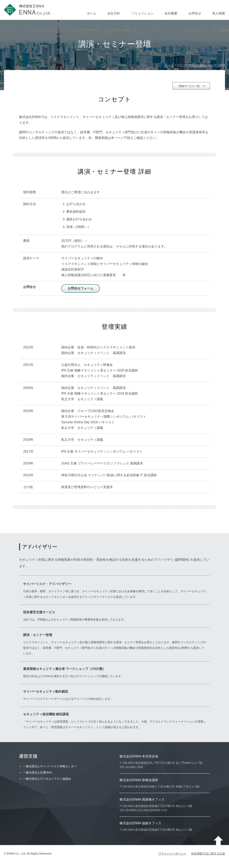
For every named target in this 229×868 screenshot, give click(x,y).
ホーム (92, 13)
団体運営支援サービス (39, 612)
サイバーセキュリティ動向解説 (46, 691)
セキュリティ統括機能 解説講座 (46, 714)
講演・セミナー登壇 (38, 635)
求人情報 (219, 13)
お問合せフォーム (81, 288)
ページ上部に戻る (218, 841)
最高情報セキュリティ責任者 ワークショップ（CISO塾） (64, 669)
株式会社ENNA (28, 10)
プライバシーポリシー (172, 854)
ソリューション (142, 13)
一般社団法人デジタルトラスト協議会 (47, 779)
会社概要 (171, 13)
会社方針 (114, 13)
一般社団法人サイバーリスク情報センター (50, 766)
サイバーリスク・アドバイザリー (47, 584)
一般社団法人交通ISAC (38, 772)
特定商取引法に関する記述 (208, 854)
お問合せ (195, 13)
